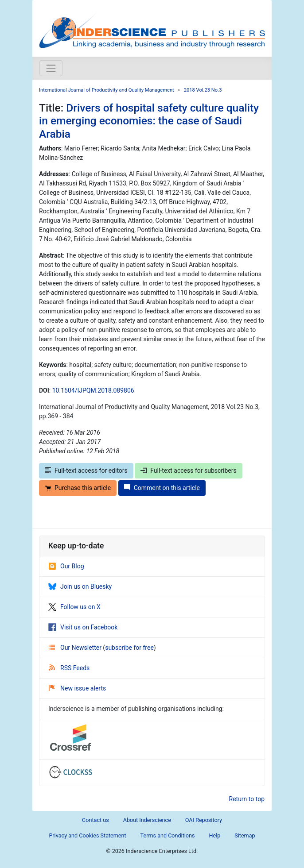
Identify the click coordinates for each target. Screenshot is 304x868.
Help (214, 835)
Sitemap (245, 835)
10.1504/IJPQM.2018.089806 (93, 390)
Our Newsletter (76, 648)
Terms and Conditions (168, 835)
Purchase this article (78, 488)
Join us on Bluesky (80, 586)
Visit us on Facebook (83, 627)
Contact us (95, 820)
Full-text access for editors (86, 471)
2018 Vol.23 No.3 (203, 90)
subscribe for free (129, 648)
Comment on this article (162, 488)
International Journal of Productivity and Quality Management (107, 90)
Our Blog (66, 566)
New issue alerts (77, 688)
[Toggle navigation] (51, 68)
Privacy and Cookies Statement (87, 835)
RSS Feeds (69, 668)
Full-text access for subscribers (188, 471)
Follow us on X (74, 607)
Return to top (247, 799)
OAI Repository (204, 820)
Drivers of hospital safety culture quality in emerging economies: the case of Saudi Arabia (149, 121)
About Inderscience (147, 820)
